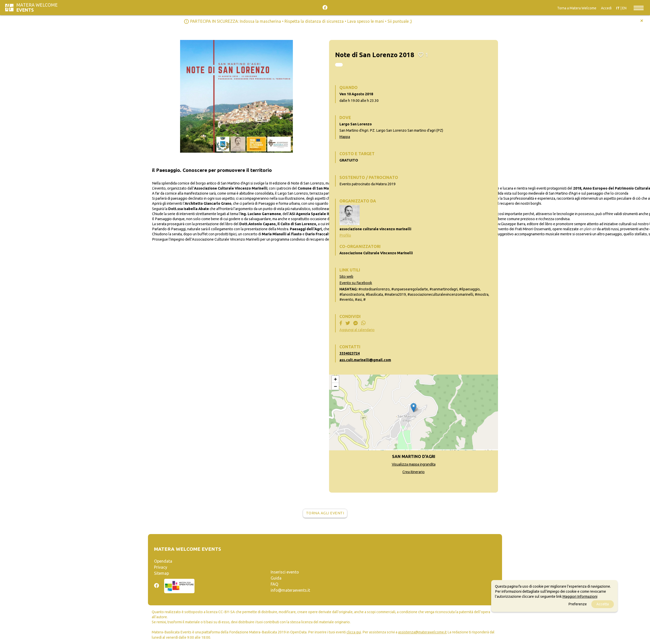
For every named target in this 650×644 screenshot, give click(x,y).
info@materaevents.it (290, 590)
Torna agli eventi (325, 513)
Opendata (163, 561)
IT (618, 8)
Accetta (603, 604)
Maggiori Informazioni (580, 596)
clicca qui (354, 632)
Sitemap (161, 573)
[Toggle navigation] (639, 8)
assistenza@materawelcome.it (422, 632)
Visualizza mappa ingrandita (414, 464)
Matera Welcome (37, 7)
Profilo (345, 235)
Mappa (345, 137)
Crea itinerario (414, 472)
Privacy (161, 567)
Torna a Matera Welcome (577, 8)
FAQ (274, 584)
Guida (276, 578)
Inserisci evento (285, 572)
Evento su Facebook (356, 283)
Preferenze (578, 604)
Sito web (346, 277)
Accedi (606, 8)
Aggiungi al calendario (357, 330)
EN (624, 8)
